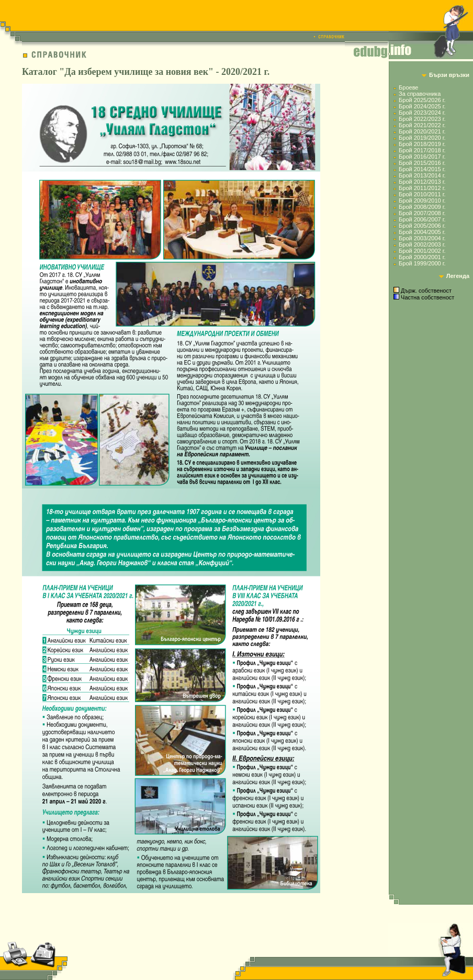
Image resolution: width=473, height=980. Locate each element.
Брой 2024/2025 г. (422, 106)
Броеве (408, 87)
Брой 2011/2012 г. (422, 188)
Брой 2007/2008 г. (422, 213)
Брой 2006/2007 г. (422, 219)
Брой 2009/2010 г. (422, 201)
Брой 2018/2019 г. (422, 144)
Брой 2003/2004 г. (422, 238)
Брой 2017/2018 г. (422, 150)
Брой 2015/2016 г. (422, 163)
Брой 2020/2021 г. (422, 131)
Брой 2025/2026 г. (422, 100)
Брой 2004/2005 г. (422, 232)
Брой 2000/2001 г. (422, 257)
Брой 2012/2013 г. (422, 182)
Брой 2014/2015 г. (422, 169)
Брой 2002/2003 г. (422, 244)
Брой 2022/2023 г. (422, 119)
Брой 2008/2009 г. (422, 207)
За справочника (420, 94)
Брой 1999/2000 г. (422, 263)
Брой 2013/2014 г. (422, 175)
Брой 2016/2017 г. (422, 157)
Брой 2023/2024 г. (422, 113)
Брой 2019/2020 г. (422, 138)
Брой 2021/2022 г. (422, 125)
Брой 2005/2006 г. (422, 226)
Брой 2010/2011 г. (422, 194)
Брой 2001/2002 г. (422, 251)
